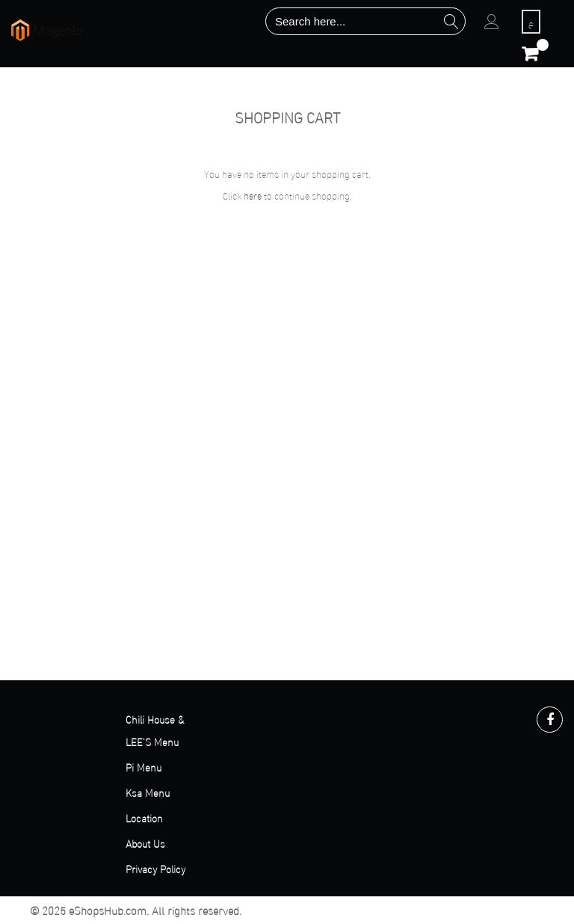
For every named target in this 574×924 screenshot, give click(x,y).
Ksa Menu (148, 792)
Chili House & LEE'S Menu (155, 730)
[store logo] (48, 30)
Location (144, 817)
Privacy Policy (155, 868)
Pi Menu (143, 767)
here (253, 195)
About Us (145, 843)
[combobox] (365, 21)
